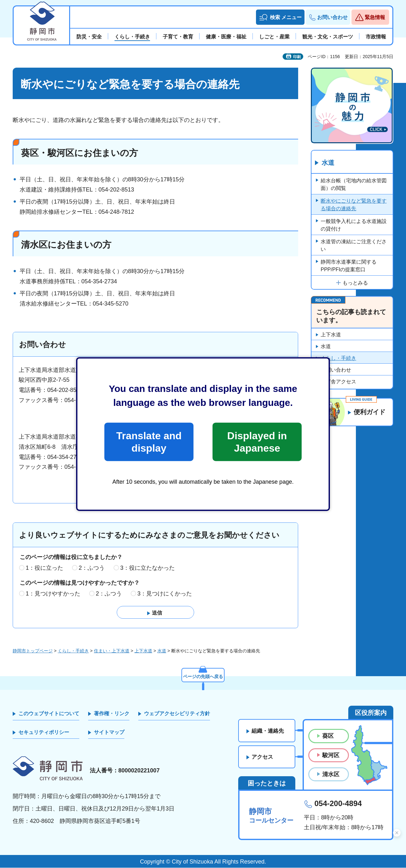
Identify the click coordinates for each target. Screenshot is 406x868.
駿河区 (331, 755)
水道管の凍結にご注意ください (354, 245)
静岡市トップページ (33, 651)
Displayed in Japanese (257, 442)
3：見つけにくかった (165, 594)
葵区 (328, 736)
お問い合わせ (336, 370)
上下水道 (331, 335)
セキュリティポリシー (44, 732)
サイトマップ (109, 732)
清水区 (331, 774)
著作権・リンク (112, 714)
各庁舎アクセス (338, 382)
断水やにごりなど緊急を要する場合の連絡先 (354, 205)
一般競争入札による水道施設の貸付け (354, 225)
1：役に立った (44, 568)
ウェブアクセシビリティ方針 (177, 714)
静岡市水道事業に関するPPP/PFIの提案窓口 (349, 266)
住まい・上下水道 (112, 651)
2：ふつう (92, 568)
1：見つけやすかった (53, 594)
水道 (328, 163)
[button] (280, 17)
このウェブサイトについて (49, 714)
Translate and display (149, 442)
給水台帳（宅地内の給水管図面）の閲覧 (354, 184)
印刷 (297, 57)
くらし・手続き (338, 358)
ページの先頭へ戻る (203, 676)
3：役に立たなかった (147, 568)
